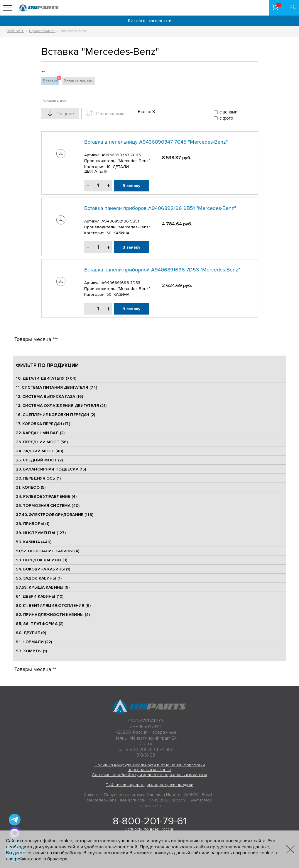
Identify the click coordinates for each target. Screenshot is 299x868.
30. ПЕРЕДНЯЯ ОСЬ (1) (38, 478)
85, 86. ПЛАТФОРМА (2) (40, 624)
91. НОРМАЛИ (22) (34, 642)
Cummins (92, 795)
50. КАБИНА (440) (34, 542)
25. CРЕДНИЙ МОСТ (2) (39, 460)
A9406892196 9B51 (120, 221)
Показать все (54, 100)
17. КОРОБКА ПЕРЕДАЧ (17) (43, 424)
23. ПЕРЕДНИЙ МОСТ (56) (42, 442)
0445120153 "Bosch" (168, 800)
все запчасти (133, 800)
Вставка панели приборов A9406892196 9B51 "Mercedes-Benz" (160, 208)
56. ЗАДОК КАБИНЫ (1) (39, 578)
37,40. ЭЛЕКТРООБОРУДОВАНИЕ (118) (54, 515)
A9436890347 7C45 (121, 155)
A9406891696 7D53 (121, 283)
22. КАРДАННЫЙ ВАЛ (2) (40, 433)
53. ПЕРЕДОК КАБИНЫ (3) (42, 560)
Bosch (207, 795)
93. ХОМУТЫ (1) (31, 651)
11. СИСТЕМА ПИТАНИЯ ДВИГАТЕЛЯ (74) (56, 387)
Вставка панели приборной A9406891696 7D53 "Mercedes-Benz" (162, 270)
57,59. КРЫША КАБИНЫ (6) (43, 587)
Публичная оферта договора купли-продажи (149, 785)
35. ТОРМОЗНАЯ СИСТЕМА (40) (48, 506)
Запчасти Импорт (164, 795)
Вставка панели (79, 81)
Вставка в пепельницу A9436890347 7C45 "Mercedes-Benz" (156, 142)
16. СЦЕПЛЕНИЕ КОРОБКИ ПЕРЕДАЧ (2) (55, 415)
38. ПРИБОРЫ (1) (33, 524)
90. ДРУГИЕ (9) (31, 633)
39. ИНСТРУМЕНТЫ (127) (41, 533)
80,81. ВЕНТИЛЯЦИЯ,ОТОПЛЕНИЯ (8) (53, 605)
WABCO (191, 795)
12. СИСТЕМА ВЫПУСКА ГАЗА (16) (49, 396)
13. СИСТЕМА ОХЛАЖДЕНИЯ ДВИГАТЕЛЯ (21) (61, 406)
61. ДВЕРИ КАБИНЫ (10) (40, 596)
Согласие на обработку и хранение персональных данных (149, 775)
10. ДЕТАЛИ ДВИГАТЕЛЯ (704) (46, 378)
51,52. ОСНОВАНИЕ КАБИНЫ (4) (48, 551)
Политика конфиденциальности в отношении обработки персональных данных (150, 767)
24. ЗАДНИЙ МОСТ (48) (39, 451)
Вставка (51, 80)
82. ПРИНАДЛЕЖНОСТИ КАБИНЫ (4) (53, 615)
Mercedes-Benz (102, 800)
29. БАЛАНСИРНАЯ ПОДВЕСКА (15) (51, 469)
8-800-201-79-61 (149, 821)
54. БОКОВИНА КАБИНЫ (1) (43, 569)
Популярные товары (124, 795)
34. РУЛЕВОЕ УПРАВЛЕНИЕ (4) (46, 496)
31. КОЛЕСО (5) (31, 487)
